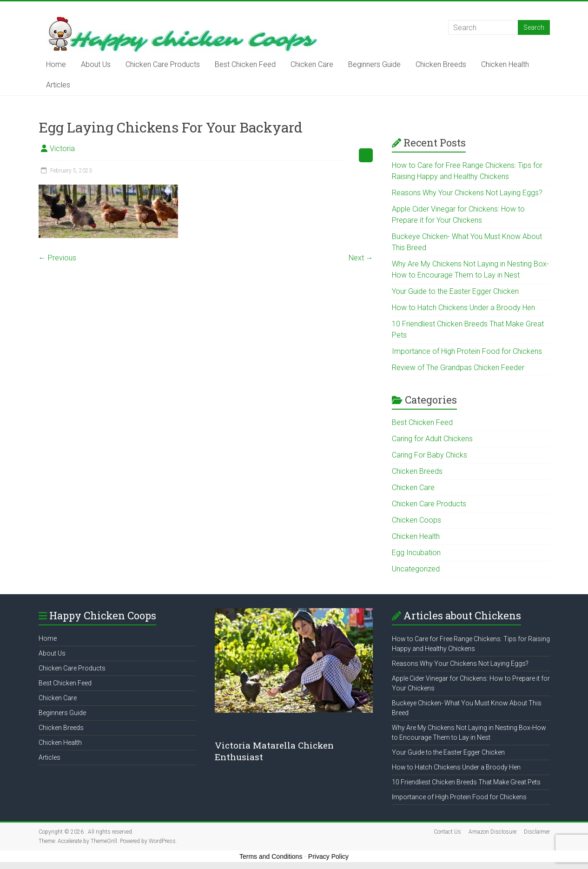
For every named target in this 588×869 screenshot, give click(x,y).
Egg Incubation (416, 553)
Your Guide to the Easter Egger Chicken (455, 291)
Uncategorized (416, 569)
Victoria (62, 149)
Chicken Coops (416, 520)
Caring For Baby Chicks (429, 455)
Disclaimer (537, 832)
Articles (58, 85)
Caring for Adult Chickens (432, 439)
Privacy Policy (328, 856)
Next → (361, 258)
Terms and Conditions (271, 856)
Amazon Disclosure (492, 832)
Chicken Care (312, 64)
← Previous (57, 258)
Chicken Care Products (163, 64)
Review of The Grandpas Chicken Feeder (458, 368)
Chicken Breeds (441, 64)
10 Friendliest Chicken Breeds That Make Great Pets (466, 782)
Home (56, 64)
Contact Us (447, 832)
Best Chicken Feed (245, 64)
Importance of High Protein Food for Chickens (467, 351)
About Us (96, 64)
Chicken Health (505, 64)
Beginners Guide (374, 64)
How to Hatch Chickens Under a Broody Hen (463, 308)
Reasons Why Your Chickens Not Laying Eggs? (467, 193)
